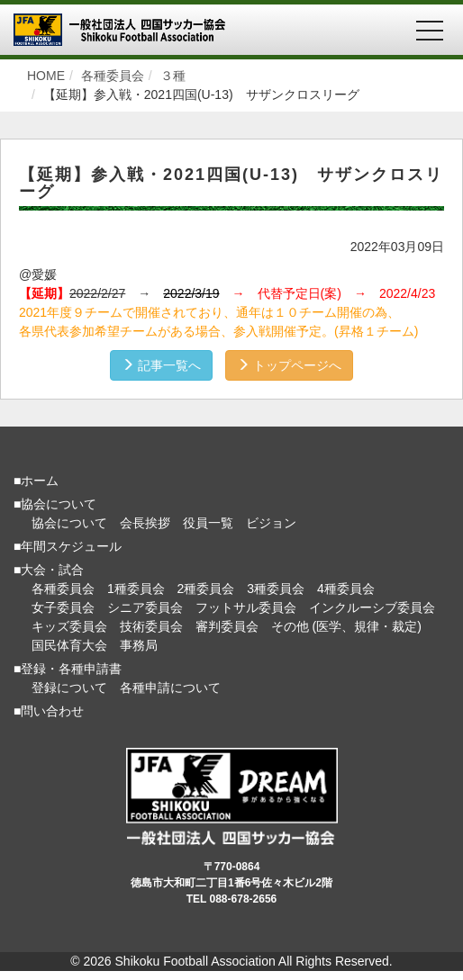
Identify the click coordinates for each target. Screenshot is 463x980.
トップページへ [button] (289, 365)
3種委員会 (276, 589)
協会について (69, 523)
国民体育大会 (69, 645)
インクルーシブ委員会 (372, 607)
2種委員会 (206, 589)
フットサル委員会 (246, 607)
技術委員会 (151, 626)
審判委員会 (227, 626)
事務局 (139, 645)
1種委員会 (136, 589)
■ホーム (36, 481)
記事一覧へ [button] (161, 365)
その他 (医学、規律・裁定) (346, 626)
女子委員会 (63, 607)
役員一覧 (208, 523)
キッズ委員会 (69, 626)
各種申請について (170, 688)
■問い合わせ (49, 711)
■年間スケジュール (68, 546)
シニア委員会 (145, 607)
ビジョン (271, 523)
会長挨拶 (145, 523)
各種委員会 (63, 589)
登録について (69, 688)
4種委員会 (346, 589)
